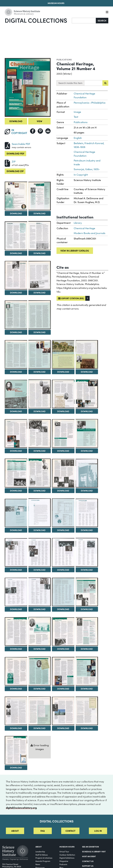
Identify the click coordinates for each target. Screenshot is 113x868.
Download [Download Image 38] (16, 649)
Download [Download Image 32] (63, 570)
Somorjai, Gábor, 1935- (87, 169)
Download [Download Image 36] (63, 609)
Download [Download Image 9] (40, 332)
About (15, 831)
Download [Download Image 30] (16, 570)
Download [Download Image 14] (16, 411)
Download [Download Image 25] (87, 491)
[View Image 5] (40, 236)
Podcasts (63, 864)
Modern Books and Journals (89, 233)
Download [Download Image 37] (87, 609)
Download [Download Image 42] (16, 689)
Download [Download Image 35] (40, 609)
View (40, 121)
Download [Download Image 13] (87, 372)
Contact (70, 831)
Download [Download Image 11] (40, 372)
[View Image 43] (40, 671)
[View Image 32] (63, 552)
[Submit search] (105, 83)
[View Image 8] (16, 315)
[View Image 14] (16, 394)
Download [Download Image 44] (63, 689)
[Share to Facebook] (33, 131)
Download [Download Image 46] (16, 728)
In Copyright (81, 175)
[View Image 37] (87, 592)
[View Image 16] (63, 394)
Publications (64, 60)
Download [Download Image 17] (87, 411)
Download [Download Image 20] (63, 451)
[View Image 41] (87, 632)
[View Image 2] (16, 196)
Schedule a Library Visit (94, 851)
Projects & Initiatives (44, 858)
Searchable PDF (21, 144)
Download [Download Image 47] (40, 728)
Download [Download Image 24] (63, 491)
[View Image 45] (87, 671)
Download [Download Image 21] (87, 451)
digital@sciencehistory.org (21, 808)
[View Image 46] (16, 711)
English (78, 138)
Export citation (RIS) (71, 298)
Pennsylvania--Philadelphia (90, 103)
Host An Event (89, 856)
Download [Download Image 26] (16, 530)
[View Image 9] (40, 315)
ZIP (14, 162)
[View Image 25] (87, 473)
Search (102, 20)
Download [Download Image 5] (40, 253)
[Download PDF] (7, 145)
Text (76, 117)
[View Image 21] (87, 433)
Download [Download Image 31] (40, 570)
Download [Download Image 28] (63, 530)
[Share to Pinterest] (40, 131)
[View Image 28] (63, 513)
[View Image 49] (87, 711)
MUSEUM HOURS (67, 847)
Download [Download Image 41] (87, 649)
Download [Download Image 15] (40, 411)
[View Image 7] (40, 275)
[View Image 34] (16, 592)
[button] (87, 298)
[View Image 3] (40, 196)
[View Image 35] (40, 592)
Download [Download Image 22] (16, 491)
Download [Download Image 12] (63, 372)
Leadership (40, 851)
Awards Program (43, 861)
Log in (98, 831)
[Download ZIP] (7, 163)
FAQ (43, 831)
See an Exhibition (90, 847)
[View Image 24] (63, 473)
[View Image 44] (63, 671)
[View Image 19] (40, 434)
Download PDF (15, 153)
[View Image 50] (16, 750)
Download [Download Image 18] (16, 451)
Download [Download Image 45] (87, 689)
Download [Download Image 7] (40, 293)
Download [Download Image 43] (40, 689)
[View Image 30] (16, 553)
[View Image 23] (40, 473)
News (38, 864)
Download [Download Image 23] (40, 491)
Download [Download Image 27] (40, 530)
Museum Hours (56, 3)
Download (16, 121)
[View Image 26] (16, 513)
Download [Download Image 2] (16, 213)
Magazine (64, 861)
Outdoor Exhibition (67, 855)
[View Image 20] (63, 433)
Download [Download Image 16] (63, 411)
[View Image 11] (40, 354)
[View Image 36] (63, 592)
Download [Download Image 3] (40, 213)
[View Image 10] (16, 355)
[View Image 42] (16, 671)
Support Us (88, 866)
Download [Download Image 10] (16, 372)
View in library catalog (75, 251)
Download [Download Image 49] (87, 728)
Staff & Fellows (42, 855)
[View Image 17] (87, 394)
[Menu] (107, 12)
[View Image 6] (16, 275)
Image (77, 112)
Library (78, 223)
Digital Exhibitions (67, 858)
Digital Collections (36, 20)
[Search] (84, 21)
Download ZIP (15, 171)
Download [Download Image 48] (63, 728)
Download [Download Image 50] (16, 768)
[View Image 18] (16, 433)
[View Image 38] (16, 632)
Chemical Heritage (84, 228)
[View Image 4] (16, 236)
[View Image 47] (40, 711)
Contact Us (88, 861)
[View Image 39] (40, 631)
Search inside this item (70, 83)
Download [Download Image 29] (87, 530)
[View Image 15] (40, 394)
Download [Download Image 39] (40, 649)
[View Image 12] (63, 355)
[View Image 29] (87, 513)
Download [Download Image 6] (16, 293)
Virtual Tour (64, 851)
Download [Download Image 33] (87, 570)
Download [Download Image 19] (40, 451)
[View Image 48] (63, 711)
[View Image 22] (16, 473)
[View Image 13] (87, 354)
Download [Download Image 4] (16, 253)
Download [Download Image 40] (63, 649)
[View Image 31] (40, 552)
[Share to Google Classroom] (48, 131)
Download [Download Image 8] (16, 332)
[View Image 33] (87, 552)
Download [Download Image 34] (16, 609)
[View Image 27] (40, 513)
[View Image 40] (63, 632)
